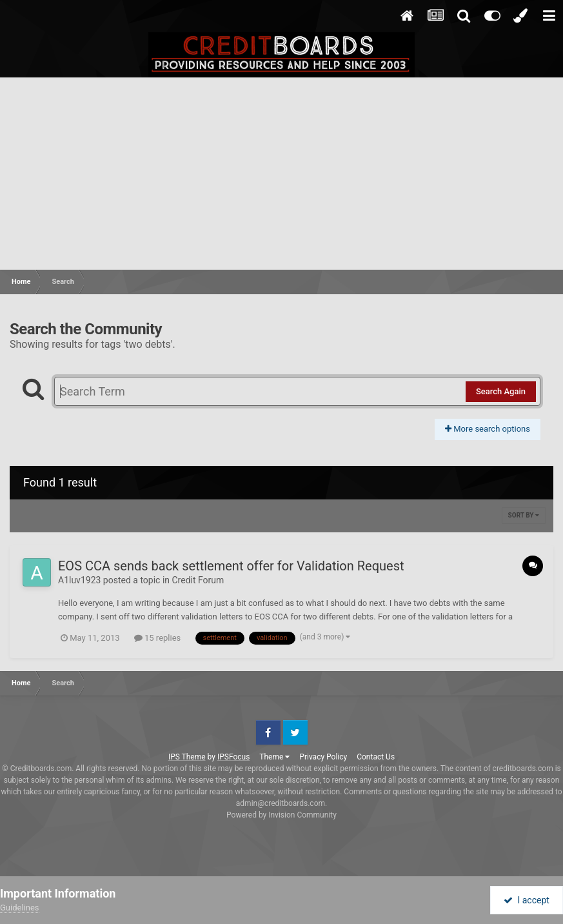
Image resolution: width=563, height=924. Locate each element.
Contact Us (376, 757)
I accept (526, 900)
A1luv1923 (79, 580)
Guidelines (20, 908)
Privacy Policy (323, 757)
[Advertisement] (281, 174)
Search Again (501, 391)
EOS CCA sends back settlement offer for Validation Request (231, 566)
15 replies (157, 638)
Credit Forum (198, 580)
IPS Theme (187, 757)
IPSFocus (233, 757)
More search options (488, 429)
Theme (274, 757)
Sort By (524, 515)
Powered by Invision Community (281, 815)
